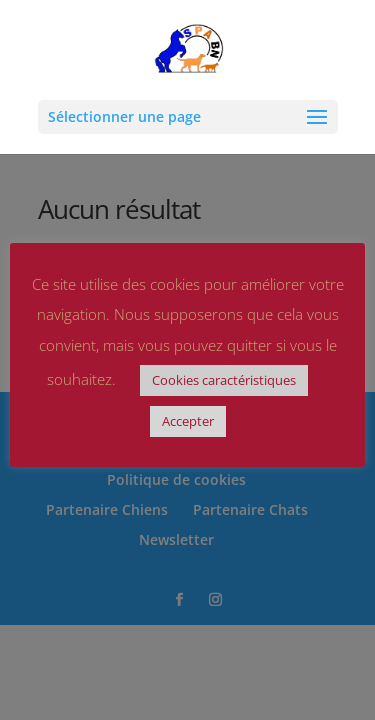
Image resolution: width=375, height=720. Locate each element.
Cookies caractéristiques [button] (224, 380)
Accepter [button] (188, 421)
